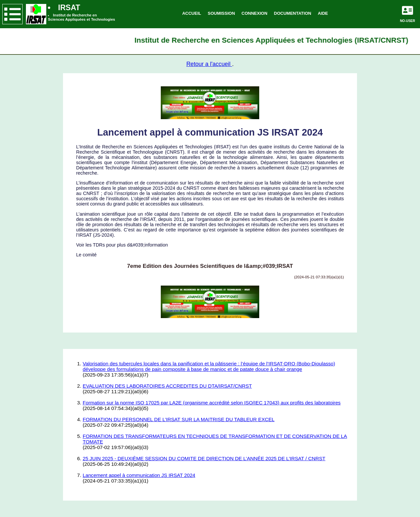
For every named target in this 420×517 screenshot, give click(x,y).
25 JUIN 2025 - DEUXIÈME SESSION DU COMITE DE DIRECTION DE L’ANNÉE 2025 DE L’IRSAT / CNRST (204, 458)
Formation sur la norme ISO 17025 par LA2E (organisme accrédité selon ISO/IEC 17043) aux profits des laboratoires (212, 403)
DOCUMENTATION (293, 13)
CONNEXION (254, 13)
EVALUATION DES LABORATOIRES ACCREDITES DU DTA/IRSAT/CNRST (167, 386)
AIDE (323, 13)
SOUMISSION (221, 13)
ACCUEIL (192, 13)
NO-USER (408, 21)
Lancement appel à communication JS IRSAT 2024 (139, 475)
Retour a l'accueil (209, 64)
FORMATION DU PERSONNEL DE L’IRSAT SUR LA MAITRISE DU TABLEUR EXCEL (179, 419)
